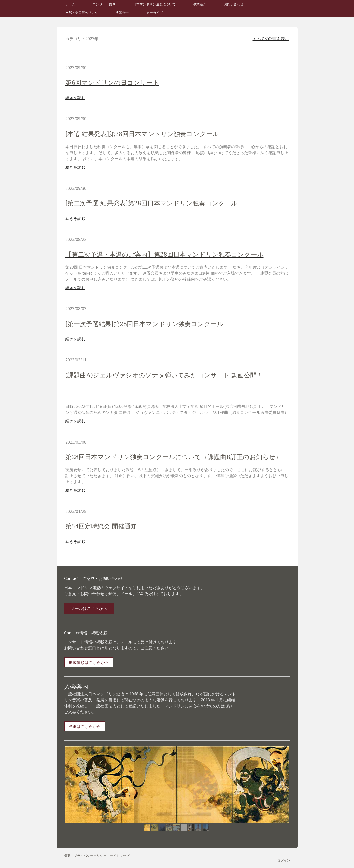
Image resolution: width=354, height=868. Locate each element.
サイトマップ (120, 856)
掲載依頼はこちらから (89, 662)
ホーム (70, 4)
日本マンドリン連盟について (154, 4)
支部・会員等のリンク (82, 13)
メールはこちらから (89, 608)
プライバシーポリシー (90, 856)
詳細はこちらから (85, 726)
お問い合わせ (234, 4)
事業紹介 (200, 4)
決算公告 (122, 13)
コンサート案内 (104, 4)
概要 (67, 856)
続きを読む (75, 98)
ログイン (284, 860)
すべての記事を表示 (271, 39)
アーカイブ (154, 13)
